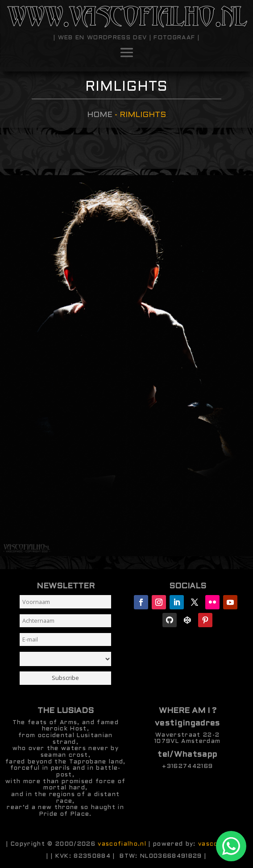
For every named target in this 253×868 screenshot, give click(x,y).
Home (100, 115)
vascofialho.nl (122, 844)
